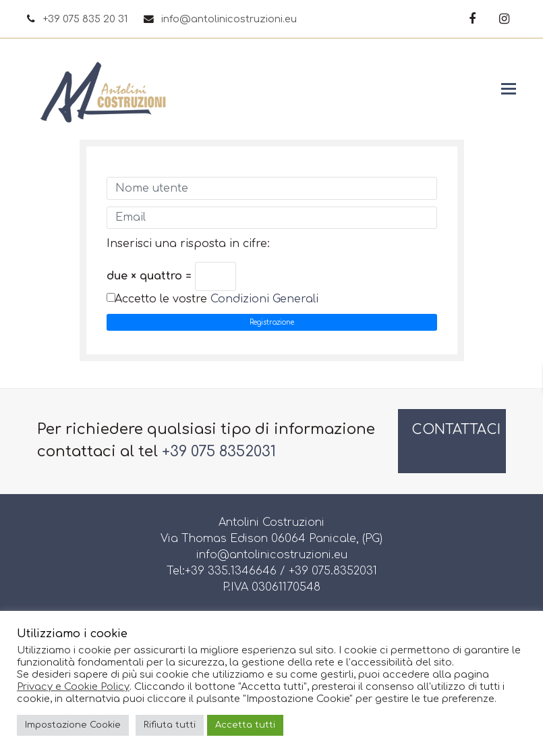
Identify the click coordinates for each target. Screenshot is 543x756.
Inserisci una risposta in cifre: (188, 244)
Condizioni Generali (264, 299)
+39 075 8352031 (219, 452)
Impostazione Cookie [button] (73, 725)
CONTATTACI (456, 430)
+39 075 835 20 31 (85, 19)
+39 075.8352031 (333, 571)
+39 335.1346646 (231, 571)
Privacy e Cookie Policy (73, 686)
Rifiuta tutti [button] (170, 725)
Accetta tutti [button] (245, 725)
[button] (509, 89)
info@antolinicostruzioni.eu (229, 19)
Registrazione (272, 322)
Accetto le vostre (217, 299)
